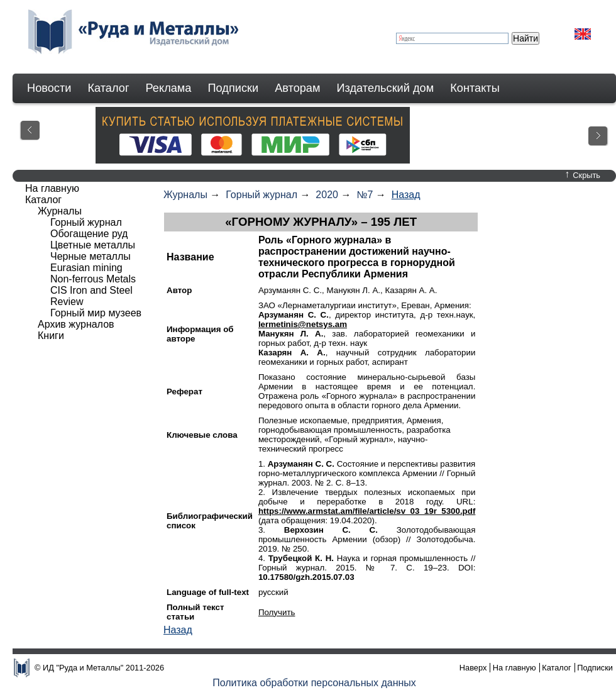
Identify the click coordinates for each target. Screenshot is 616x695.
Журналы (185, 195)
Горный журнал (261, 195)
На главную (52, 188)
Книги (51, 336)
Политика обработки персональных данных (314, 683)
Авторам (297, 88)
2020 (327, 195)
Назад (406, 195)
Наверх (473, 668)
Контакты (475, 88)
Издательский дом (386, 88)
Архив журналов (76, 324)
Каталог (108, 88)
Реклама (169, 88)
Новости (49, 88)
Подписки (234, 88)
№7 (365, 195)
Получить (277, 612)
